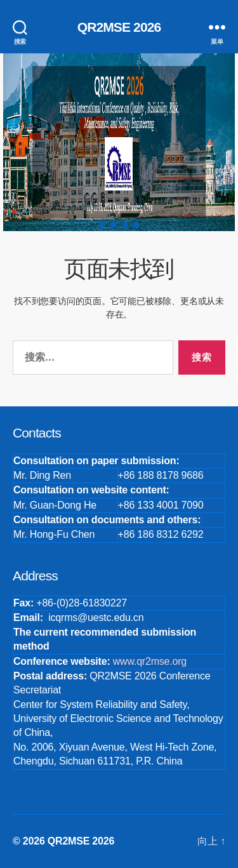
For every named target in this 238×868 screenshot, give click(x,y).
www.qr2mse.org (150, 661)
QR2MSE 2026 (119, 27)
